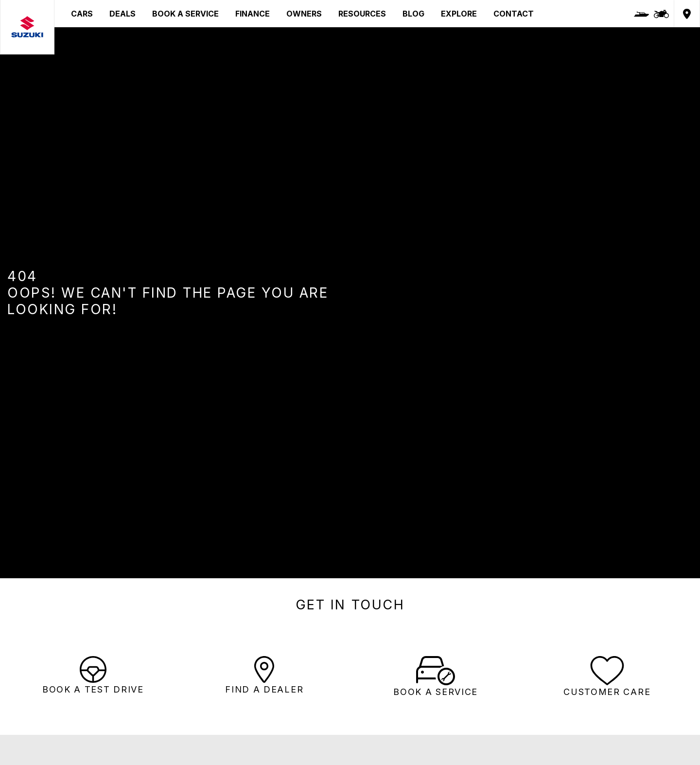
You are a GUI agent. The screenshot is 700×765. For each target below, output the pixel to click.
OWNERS (304, 14)
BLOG (413, 14)
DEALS (122, 14)
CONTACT (514, 14)
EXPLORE (459, 14)
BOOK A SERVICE (185, 14)
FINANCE (253, 14)
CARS (82, 14)
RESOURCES (362, 14)
